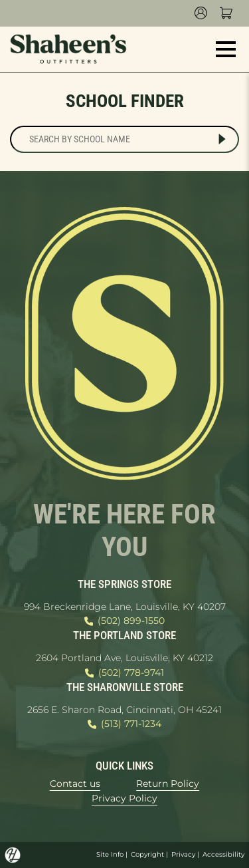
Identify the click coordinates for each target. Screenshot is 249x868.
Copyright (147, 854)
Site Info (110, 854)
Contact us (75, 784)
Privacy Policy (124, 798)
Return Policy (168, 784)
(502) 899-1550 (124, 621)
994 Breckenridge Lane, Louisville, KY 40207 (125, 607)
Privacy (183, 854)
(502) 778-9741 (124, 673)
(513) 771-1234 (124, 724)
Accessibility (223, 854)
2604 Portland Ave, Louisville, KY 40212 (124, 658)
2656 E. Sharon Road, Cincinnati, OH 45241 (124, 710)
